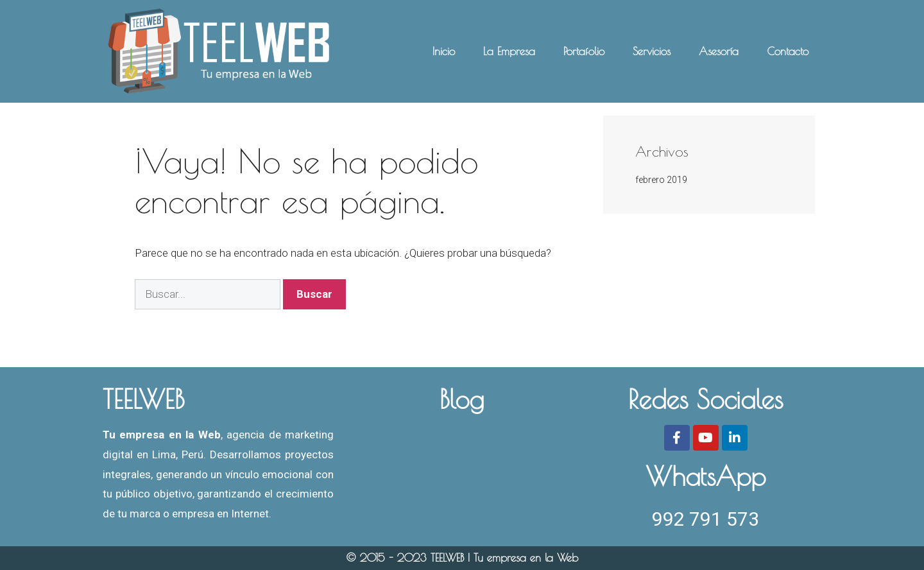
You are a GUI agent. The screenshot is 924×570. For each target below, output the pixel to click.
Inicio (444, 51)
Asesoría (719, 51)
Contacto (788, 51)
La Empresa (509, 51)
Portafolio (584, 51)
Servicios (652, 51)
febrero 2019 (661, 180)
